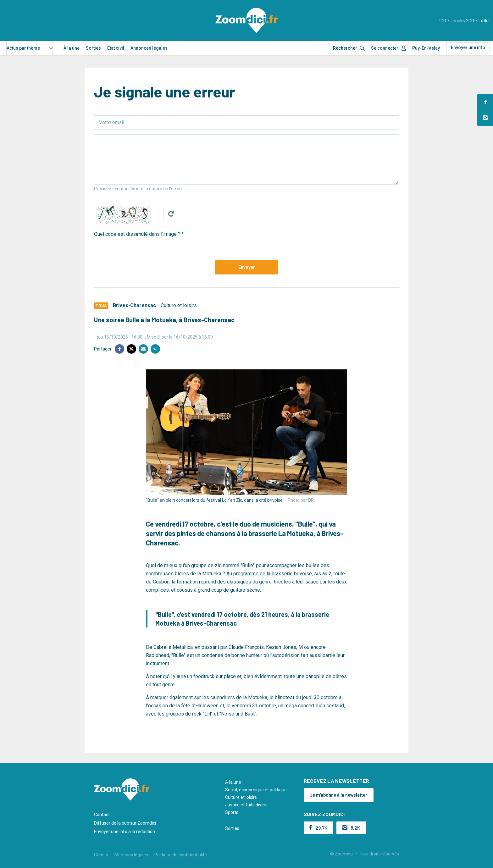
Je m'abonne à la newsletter (339, 795)
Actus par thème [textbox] (23, 48)
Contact (102, 815)
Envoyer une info (468, 47)
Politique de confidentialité (181, 855)
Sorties (93, 48)
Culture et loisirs (179, 305)
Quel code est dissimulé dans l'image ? (137, 234)
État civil (116, 48)
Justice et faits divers (246, 805)
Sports (232, 812)
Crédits (101, 855)
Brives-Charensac (134, 305)
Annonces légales (149, 48)
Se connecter (385, 48)
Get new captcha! (171, 214)
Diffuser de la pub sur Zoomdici (125, 823)
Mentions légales (131, 855)
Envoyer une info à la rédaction (125, 832)
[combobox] (30, 48)
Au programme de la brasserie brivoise (269, 574)
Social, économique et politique (256, 790)
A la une (233, 782)
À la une (72, 48)
